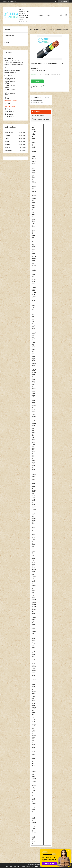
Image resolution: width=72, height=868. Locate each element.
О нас (6, 39)
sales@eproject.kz (10, 106)
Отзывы (7, 42)
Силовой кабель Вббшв (41, 30)
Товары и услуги (9, 35)
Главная (40, 15)
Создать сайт (7, 1)
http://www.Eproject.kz (11, 101)
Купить (37, 81)
